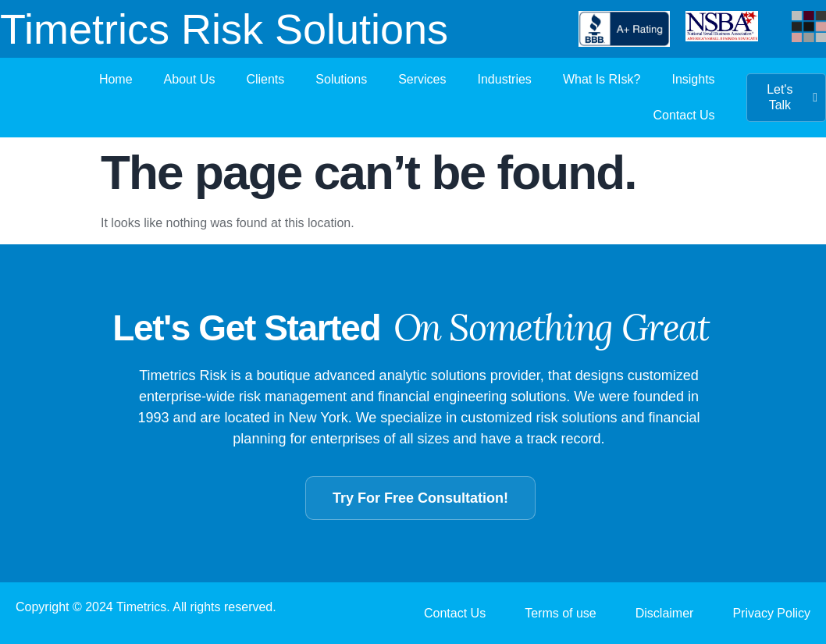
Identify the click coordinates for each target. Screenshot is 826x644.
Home (116, 79)
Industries (505, 79)
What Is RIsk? (602, 79)
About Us (190, 79)
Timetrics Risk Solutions (224, 29)
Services (422, 79)
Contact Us (684, 115)
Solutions (341, 79)
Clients (265, 79)
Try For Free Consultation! (420, 498)
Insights (693, 79)
